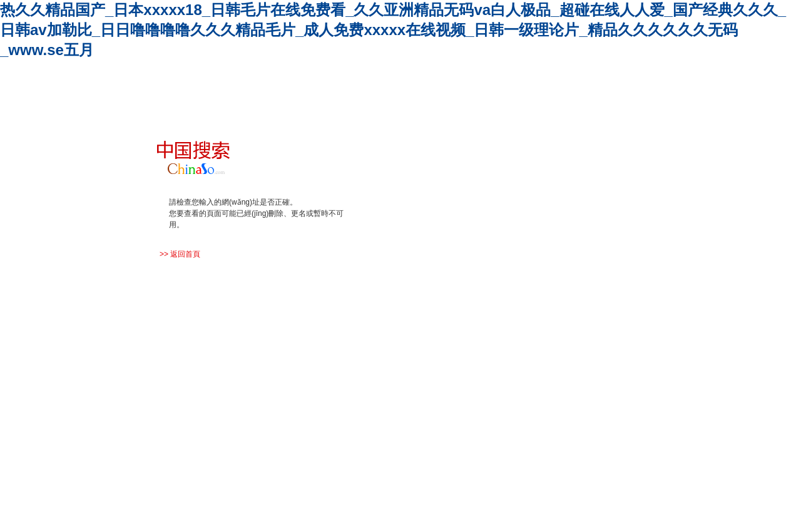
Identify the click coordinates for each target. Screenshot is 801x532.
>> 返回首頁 (180, 254)
